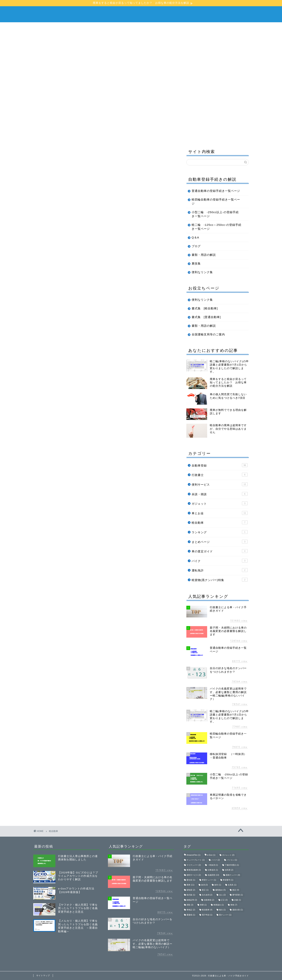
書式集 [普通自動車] (206, 317)
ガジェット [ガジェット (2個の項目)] (228, 855)
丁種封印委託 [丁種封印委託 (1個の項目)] (232, 865)
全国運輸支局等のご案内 (208, 334)
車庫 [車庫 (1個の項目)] (203, 905)
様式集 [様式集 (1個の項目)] (191, 895)
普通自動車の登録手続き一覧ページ (216, 191)
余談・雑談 (220, 494)
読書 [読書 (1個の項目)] (238, 900)
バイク (220, 561)
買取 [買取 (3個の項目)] (190, 905)
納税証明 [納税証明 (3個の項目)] (192, 900)
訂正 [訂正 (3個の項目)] (224, 900)
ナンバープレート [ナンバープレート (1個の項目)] (196, 860)
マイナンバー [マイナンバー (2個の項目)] (194, 865)
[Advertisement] (141, 51)
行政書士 (220, 475)
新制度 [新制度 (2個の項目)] (191, 890)
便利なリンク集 (202, 272)
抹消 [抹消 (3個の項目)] (205, 885)
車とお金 (220, 513)
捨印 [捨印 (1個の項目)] (218, 885)
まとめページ (220, 542)
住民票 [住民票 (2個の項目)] (229, 870)
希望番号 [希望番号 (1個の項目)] (228, 880)
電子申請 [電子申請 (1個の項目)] (207, 915)
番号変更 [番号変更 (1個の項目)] (238, 895)
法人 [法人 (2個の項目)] (222, 895)
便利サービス (220, 484)
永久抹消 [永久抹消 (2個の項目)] (207, 895)
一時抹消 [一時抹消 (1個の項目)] (213, 865)
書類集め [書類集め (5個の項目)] (221, 890)
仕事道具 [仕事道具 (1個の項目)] (213, 870)
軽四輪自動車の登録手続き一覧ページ (216, 201)
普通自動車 (109, 83)
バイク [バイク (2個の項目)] (216, 860)
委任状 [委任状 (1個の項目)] (191, 880)
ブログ (93, 92)
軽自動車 (132, 83)
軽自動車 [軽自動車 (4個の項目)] (207, 910)
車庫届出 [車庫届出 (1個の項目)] (219, 905)
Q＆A (76, 92)
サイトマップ (43, 975)
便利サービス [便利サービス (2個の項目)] (194, 875)
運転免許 (220, 570)
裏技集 (196, 263)
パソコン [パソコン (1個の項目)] (232, 860)
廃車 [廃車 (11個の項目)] (190, 885)
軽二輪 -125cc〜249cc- (207, 83)
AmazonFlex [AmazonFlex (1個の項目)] (193, 855)
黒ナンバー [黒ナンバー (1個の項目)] (225, 915)
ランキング (220, 532)
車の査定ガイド (220, 551)
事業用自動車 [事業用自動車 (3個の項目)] (194, 870)
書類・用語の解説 (50, 92)
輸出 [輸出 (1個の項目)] (222, 910)
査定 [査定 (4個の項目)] (236, 890)
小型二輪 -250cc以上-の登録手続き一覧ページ (215, 214)
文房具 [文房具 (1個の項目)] (232, 885)
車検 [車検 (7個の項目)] (234, 905)
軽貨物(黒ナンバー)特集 (220, 580)
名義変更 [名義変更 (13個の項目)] (213, 875)
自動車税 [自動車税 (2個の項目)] (209, 900)
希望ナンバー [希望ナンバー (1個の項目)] (209, 880)
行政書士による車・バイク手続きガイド (141, 14)
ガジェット (220, 503)
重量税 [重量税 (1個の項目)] (191, 915)
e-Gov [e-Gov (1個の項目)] (211, 855)
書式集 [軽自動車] (205, 308)
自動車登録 (220, 465)
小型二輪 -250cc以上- (164, 83)
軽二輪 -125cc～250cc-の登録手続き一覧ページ (217, 227)
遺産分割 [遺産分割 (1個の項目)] (238, 910)
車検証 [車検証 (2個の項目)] (191, 910)
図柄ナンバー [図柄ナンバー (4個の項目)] (233, 875)
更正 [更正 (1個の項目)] (205, 890)
